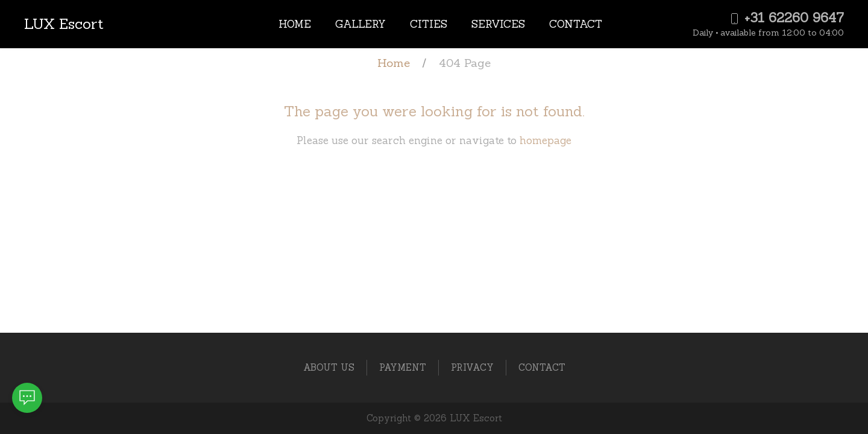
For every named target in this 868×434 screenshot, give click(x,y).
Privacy (472, 367)
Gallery (360, 24)
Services (498, 24)
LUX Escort (64, 24)
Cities (429, 24)
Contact (576, 24)
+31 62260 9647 (786, 18)
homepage (546, 140)
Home (295, 24)
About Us (329, 367)
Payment (403, 367)
